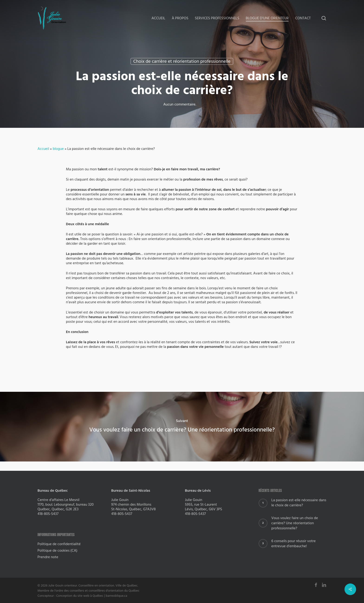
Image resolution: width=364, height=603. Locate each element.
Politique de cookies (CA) (58, 550)
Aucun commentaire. (180, 104)
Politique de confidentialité (59, 544)
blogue (58, 149)
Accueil (43, 149)
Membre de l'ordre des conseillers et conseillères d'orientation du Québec (89, 591)
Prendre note (48, 557)
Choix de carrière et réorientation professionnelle (182, 61)
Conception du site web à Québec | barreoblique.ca (92, 596)
